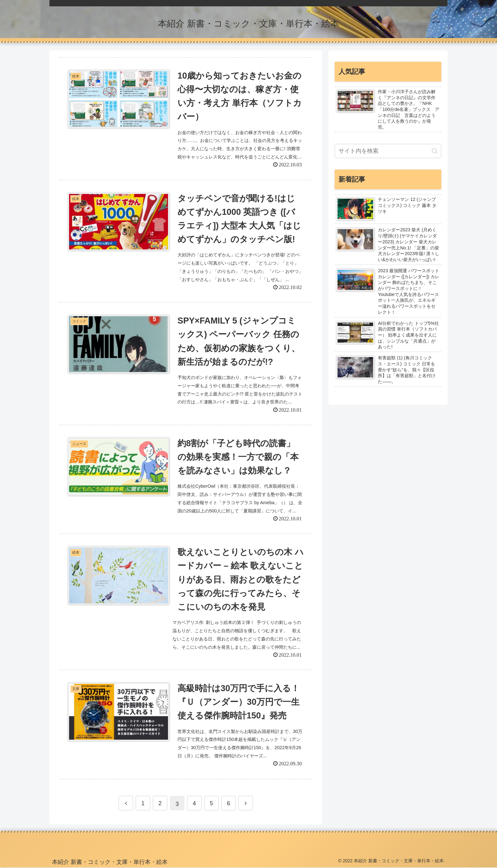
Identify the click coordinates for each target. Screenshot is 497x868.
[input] (388, 151)
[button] (435, 151)
